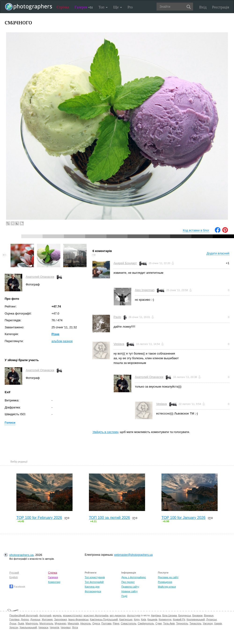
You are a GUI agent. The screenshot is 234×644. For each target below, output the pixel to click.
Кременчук (165, 619)
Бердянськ (185, 615)
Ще (118, 7)
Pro (130, 7)
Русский (14, 573)
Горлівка (14, 619)
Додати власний (218, 253)
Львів (21, 623)
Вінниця (209, 615)
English (14, 577)
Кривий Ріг (179, 619)
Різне (55, 334)
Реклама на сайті (168, 577)
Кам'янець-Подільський (104, 619)
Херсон (14, 627)
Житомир (47, 619)
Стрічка (63, 7)
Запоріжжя (61, 619)
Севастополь (128, 623)
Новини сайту (129, 591)
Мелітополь (46, 623)
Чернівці (66, 627)
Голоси (10, 423)
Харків (218, 623)
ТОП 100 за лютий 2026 (110, 518)
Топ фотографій (94, 582)
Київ (144, 619)
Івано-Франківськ (78, 619)
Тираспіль (196, 623)
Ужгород (208, 623)
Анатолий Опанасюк (40, 277)
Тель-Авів (169, 623)
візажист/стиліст (72, 615)
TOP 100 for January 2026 (183, 518)
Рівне (116, 623)
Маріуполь (32, 623)
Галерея (84, 7)
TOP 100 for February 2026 (39, 518)
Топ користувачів (95, 577)
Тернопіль (182, 623)
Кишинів (152, 619)
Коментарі (54, 582)
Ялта (75, 627)
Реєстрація (221, 7)
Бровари (197, 615)
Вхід (203, 7)
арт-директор (118, 615)
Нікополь (86, 623)
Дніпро (25, 619)
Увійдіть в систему (105, 432)
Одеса (96, 623)
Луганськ (211, 619)
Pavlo (117, 317)
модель (57, 615)
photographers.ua (21, 555)
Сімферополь (146, 623)
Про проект (128, 582)
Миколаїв (73, 623)
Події (124, 596)
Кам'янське (126, 619)
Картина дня (92, 587)
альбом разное (62, 341)
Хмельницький (28, 627)
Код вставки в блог (196, 230)
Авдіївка (156, 615)
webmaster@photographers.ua (133, 555)
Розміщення (165, 582)
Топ (103, 7)
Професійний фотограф (24, 615)
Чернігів (54, 627)
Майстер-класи (167, 587)
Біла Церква (170, 615)
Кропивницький (196, 619)
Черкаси (43, 627)
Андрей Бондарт (125, 263)
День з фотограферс (134, 577)
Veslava (119, 344)
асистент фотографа (96, 615)
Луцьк (13, 623)
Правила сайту (130, 587)
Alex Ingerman (145, 290)
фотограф (45, 615)
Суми (159, 623)
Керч (137, 619)
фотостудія (134, 615)
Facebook (17, 587)
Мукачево (60, 623)
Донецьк (35, 619)
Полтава (106, 623)
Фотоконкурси (93, 591)
